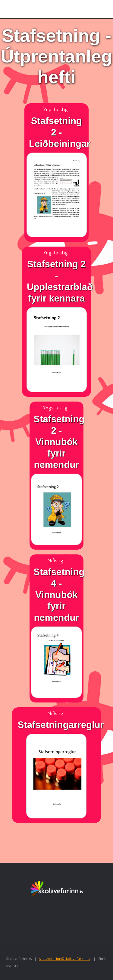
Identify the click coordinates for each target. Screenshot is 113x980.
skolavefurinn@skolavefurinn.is (64, 959)
